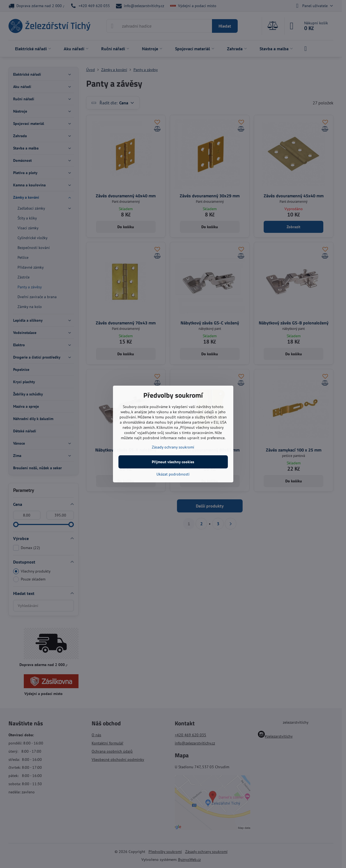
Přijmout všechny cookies (173, 462)
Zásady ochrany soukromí (173, 447)
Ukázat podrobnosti (173, 474)
